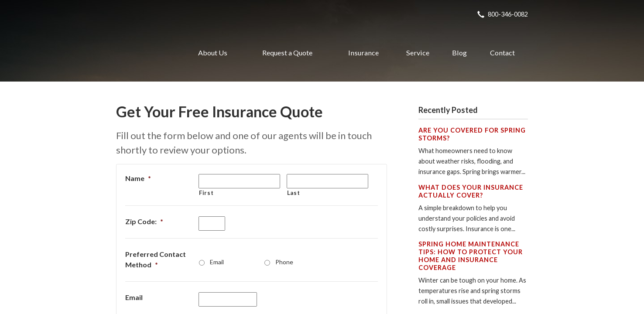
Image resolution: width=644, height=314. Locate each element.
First (206, 193)
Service (418, 53)
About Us (213, 53)
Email (217, 262)
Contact (502, 53)
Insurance (363, 53)
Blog (459, 53)
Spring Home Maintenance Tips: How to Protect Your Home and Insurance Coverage (471, 256)
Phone (284, 262)
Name (138, 178)
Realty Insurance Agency (144, 53)
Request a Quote (287, 53)
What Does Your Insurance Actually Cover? (471, 191)
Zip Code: (144, 221)
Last (294, 193)
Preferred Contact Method (156, 259)
